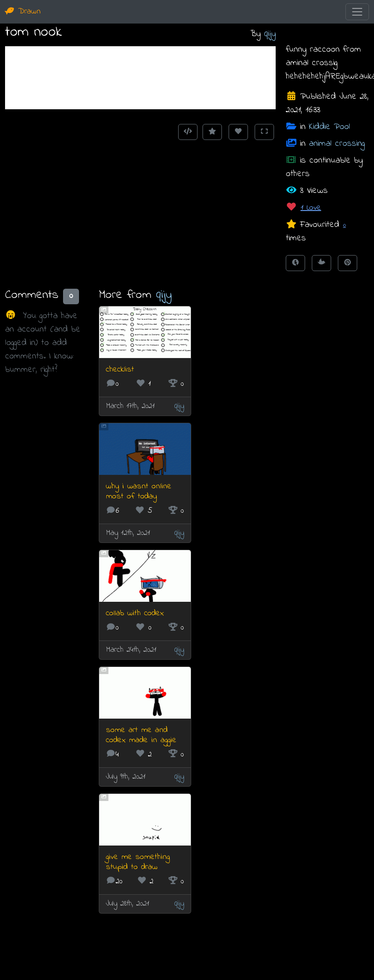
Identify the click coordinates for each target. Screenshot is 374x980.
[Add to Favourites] (212, 132)
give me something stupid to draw (138, 862)
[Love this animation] (238, 132)
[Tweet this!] (321, 263)
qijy (270, 34)
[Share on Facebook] (295, 263)
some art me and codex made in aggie (141, 735)
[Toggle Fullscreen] (264, 132)
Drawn (23, 12)
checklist (120, 370)
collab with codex (135, 613)
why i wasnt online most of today (139, 491)
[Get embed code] (188, 132)
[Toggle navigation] (357, 12)
